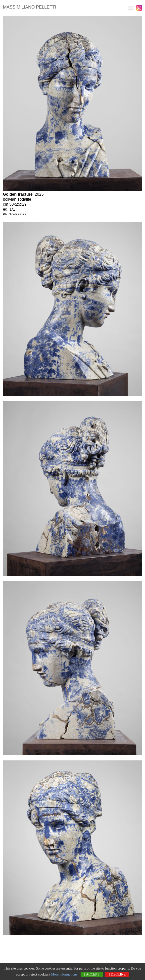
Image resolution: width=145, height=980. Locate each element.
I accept (92, 974)
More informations (64, 974)
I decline (117, 974)
